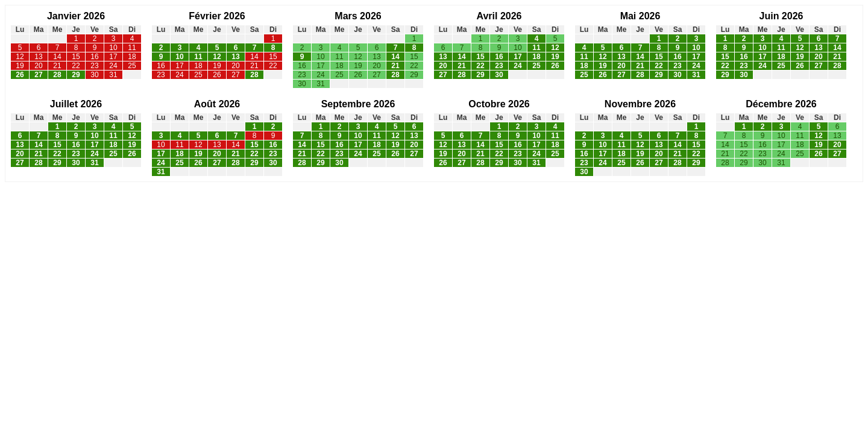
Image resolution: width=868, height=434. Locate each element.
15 (76, 57)
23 (94, 66)
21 (57, 66)
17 (113, 57)
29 (76, 75)
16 (94, 57)
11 (132, 48)
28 (57, 75)
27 (38, 75)
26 (20, 75)
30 (94, 75)
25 (132, 66)
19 (20, 66)
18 (132, 57)
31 (113, 75)
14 (57, 57)
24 (113, 66)
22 (76, 66)
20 (38, 66)
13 (38, 57)
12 (20, 57)
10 (113, 48)
